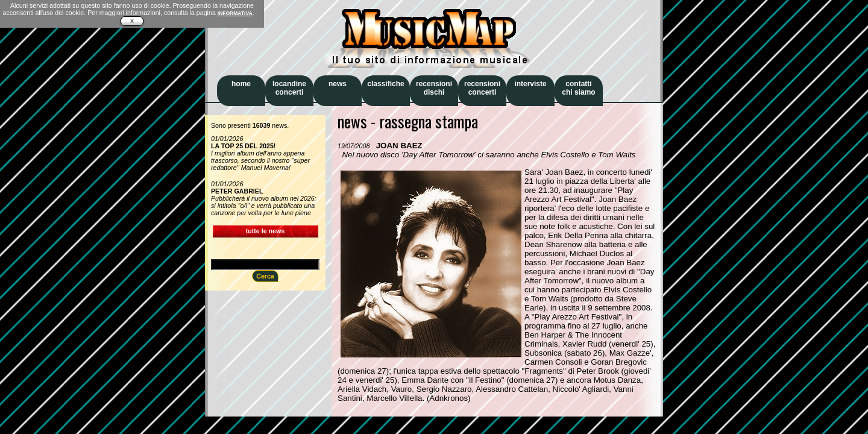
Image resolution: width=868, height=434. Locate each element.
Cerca (265, 276)
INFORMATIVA (235, 13)
